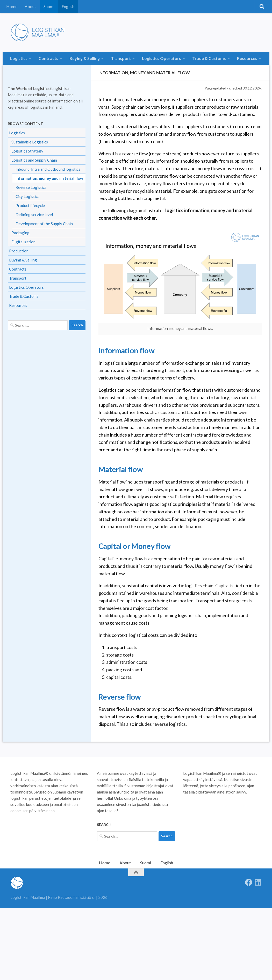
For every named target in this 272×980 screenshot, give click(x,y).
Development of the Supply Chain (44, 224)
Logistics (19, 58)
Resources (247, 58)
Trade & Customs (209, 58)
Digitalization (23, 242)
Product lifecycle (30, 205)
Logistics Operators (162, 58)
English (68, 6)
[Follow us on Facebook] (249, 882)
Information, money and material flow (49, 178)
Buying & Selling (85, 58)
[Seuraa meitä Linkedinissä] (258, 882)
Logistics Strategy (27, 151)
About (30, 6)
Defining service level (34, 215)
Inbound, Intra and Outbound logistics (48, 169)
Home (12, 6)
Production (19, 251)
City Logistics (27, 196)
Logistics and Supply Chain (34, 160)
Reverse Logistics (31, 187)
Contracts (48, 58)
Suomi (49, 6)
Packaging (20, 233)
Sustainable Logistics (30, 142)
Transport (121, 58)
